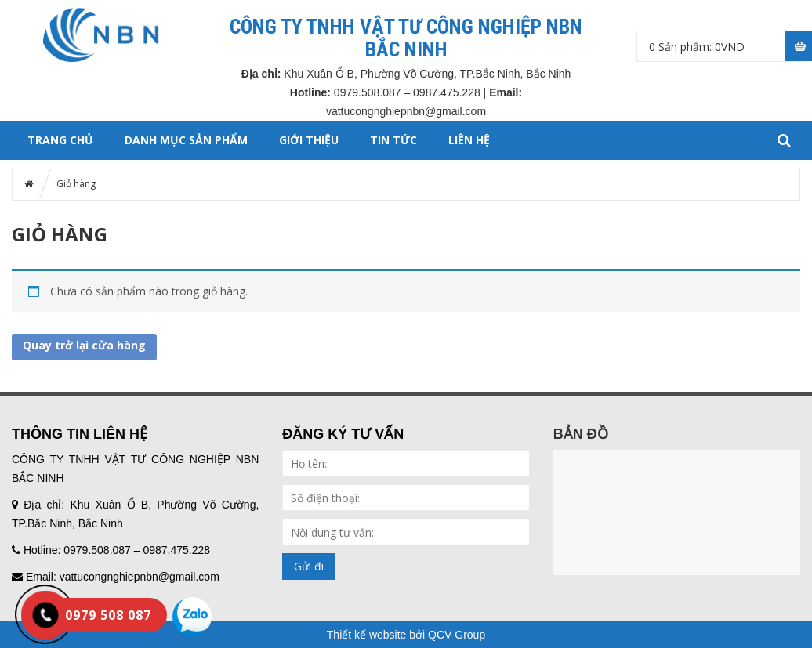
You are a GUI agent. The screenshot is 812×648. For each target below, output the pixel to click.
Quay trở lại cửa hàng (84, 345)
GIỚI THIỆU (309, 140)
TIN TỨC (393, 140)
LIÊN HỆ (469, 140)
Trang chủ (60, 140)
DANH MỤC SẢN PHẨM (186, 140)
